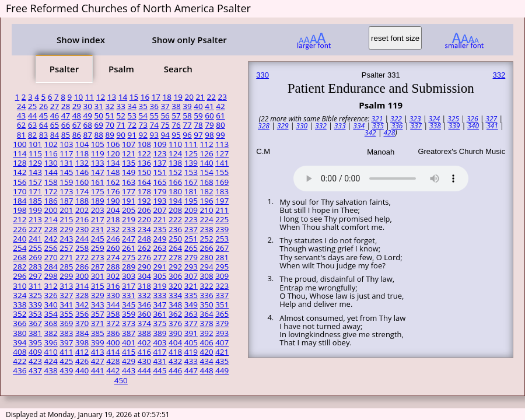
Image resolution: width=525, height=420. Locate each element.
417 (160, 352)
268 (20, 257)
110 (175, 144)
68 (88, 125)
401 (129, 342)
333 (160, 295)
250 (175, 239)
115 (35, 153)
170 (20, 191)
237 (191, 229)
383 (66, 333)
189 (98, 201)
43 (21, 116)
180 (175, 191)
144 (51, 172)
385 (98, 333)
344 (113, 304)
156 (20, 182)
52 (121, 116)
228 (51, 229)
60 (209, 116)
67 (77, 125)
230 (82, 229)
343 (98, 304)
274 (113, 257)
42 (220, 106)
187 (66, 201)
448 (206, 370)
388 (144, 333)
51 (110, 116)
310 (20, 286)
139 (191, 163)
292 (175, 267)
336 (206, 295)
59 (198, 116)
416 (144, 352)
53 (132, 116)
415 (129, 352)
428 (113, 361)
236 (175, 229)
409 (35, 352)
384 (82, 333)
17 (156, 97)
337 (222, 295)
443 (129, 370)
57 (176, 116)
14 (123, 97)
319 (160, 286)
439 (66, 370)
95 (176, 135)
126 (206, 153)
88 (99, 135)
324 (20, 295)
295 (222, 267)
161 (98, 182)
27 (55, 106)
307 (191, 276)
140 (206, 163)
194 (175, 201)
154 (206, 172)
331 (129, 295)
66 (66, 125)
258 (82, 248)
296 (20, 276)
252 (206, 239)
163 (129, 182)
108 (144, 144)
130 (51, 163)
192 (144, 201)
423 (35, 361)
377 (191, 323)
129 (35, 163)
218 (113, 219)
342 (82, 304)
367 (35, 323)
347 (160, 304)
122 (144, 153)
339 (35, 304)
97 (198, 135)
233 (129, 229)
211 (222, 210)
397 (66, 342)
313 (66, 286)
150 (144, 172)
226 (20, 229)
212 (20, 219)
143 (35, 172)
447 (191, 370)
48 (77, 116)
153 (191, 172)
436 (20, 370)
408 (20, 352)
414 (113, 352)
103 (66, 144)
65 (55, 125)
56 (165, 116)
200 (51, 210)
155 (222, 172)
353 (35, 314)
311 (35, 286)
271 (66, 257)
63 (32, 125)
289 (129, 267)
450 (121, 380)
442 (113, 370)
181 (191, 191)
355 (66, 314)
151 (160, 172)
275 (129, 257)
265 (191, 248)
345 (129, 304)
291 (160, 267)
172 (51, 191)
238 (206, 229)
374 (144, 323)
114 (20, 153)
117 (66, 153)
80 (220, 125)
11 (90, 97)
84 (55, 135)
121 (129, 153)
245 (98, 239)
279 (191, 257)
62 (21, 125)
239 (222, 229)
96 (187, 135)
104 (82, 144)
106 (113, 144)
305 (160, 276)
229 (66, 229)
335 (191, 295)
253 (222, 239)
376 (175, 323)
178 (144, 191)
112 (206, 144)
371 (98, 323)
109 (160, 144)
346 (144, 304)
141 (222, 163)
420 (206, 352)
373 (129, 323)
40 (198, 106)
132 (82, 163)
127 (222, 153)
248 (144, 239)
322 (206, 286)
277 (160, 257)
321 (191, 286)
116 (51, 153)
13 (112, 97)
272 (82, 257)
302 (113, 276)
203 (98, 210)
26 (43, 106)
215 (66, 219)
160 (82, 182)
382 (51, 333)
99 (220, 135)
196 (206, 201)
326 (51, 295)
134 (113, 163)
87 (88, 135)
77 (187, 125)
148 (113, 172)
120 (113, 153)
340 (51, 304)
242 (51, 239)
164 (144, 182)
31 (99, 106)
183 (222, 191)
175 (98, 191)
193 (160, 201)
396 (51, 342)
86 (77, 135)
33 (121, 106)
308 (206, 276)
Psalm (121, 69)
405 (191, 342)
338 (20, 304)
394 (20, 342)
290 (144, 267)
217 (98, 219)
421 (222, 352)
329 (98, 295)
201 (66, 210)
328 (82, 295)
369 (66, 323)
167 (191, 182)
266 (206, 248)
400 (113, 342)
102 (51, 144)
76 (176, 125)
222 (175, 219)
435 (222, 361)
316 (113, 286)
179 (160, 191)
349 (191, 304)
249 (160, 239)
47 (66, 116)
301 (98, 276)
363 (191, 314)
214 (51, 219)
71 (121, 125)
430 (144, 361)
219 (129, 219)
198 (20, 210)
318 (144, 286)
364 (206, 314)
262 (144, 248)
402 (144, 342)
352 (20, 314)
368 (51, 323)
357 (98, 314)
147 (98, 172)
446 (175, 370)
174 (82, 191)
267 (222, 248)
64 (43, 125)
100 (20, 144)
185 (35, 201)
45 (43, 116)
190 (113, 201)
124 (175, 153)
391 (191, 333)
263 (160, 248)
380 (20, 333)
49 (88, 116)
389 (160, 333)
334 (175, 295)
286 (82, 267)
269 (35, 257)
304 (144, 276)
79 (209, 125)
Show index (81, 40)
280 (206, 257)
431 (160, 361)
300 (82, 276)
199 (35, 210)
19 (178, 97)
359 (129, 314)
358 (113, 314)
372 (113, 323)
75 (165, 125)
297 (35, 276)
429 (129, 361)
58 (187, 116)
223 (191, 219)
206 (144, 210)
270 (51, 257)
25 (32, 106)
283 (35, 267)
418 (175, 352)
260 (113, 248)
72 (132, 125)
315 (98, 286)
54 (143, 116)
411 (66, 352)
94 (165, 135)
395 (35, 342)
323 (222, 286)
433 (191, 361)
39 (187, 106)
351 (222, 304)
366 (20, 323)
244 (82, 239)
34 (132, 106)
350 (206, 304)
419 (191, 352)
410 (51, 352)
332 (144, 295)
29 (77, 106)
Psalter (64, 69)
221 (160, 219)
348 (175, 304)
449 (222, 370)
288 (113, 267)
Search (178, 69)
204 (113, 210)
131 (66, 163)
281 (222, 257)
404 (175, 342)
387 (129, 333)
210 (206, 210)
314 (82, 286)
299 (66, 276)
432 (175, 361)
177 (129, 191)
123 (160, 153)
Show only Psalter (189, 40)
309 (222, 276)
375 (160, 323)
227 (35, 229)
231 (98, 229)
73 (143, 125)
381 (35, 333)
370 (82, 323)
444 (144, 370)
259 (98, 248)
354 (51, 314)
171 (35, 191)
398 (82, 342)
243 (66, 239)
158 (51, 182)
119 (98, 153)
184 (20, 201)
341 (66, 304)
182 (206, 191)
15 (134, 97)
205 (129, 210)
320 (175, 286)
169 (222, 182)
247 (129, 239)
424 (51, 361)
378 (206, 323)
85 (66, 135)
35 (143, 106)
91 (132, 135)
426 (82, 361)
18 (167, 97)
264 (175, 248)
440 (82, 370)
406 (206, 342)
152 (175, 172)
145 (66, 172)
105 (98, 144)
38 (176, 106)
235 (160, 229)
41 (209, 106)
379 (222, 323)
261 (129, 248)
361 (160, 314)
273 (98, 257)
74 (154, 125)
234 (144, 229)
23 (222, 97)
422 (20, 361)
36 (154, 106)
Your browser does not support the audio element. (381, 177)
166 (175, 182)
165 (160, 182)
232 (113, 229)
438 (51, 370)
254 (20, 248)
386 (113, 333)
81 (21, 135)
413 (98, 352)
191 (129, 201)
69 (99, 125)
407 (222, 342)
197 (222, 201)
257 (66, 248)
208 (175, 210)
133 (98, 163)
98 (209, 135)
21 (200, 97)
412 (82, 352)
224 (206, 219)
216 (82, 219)
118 (82, 153)
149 (129, 172)
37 (165, 106)
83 (43, 135)
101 (35, 144)
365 (222, 314)
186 (51, 201)
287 (98, 267)
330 (113, 295)
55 (154, 116)
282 (20, 267)
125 (191, 153)
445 (160, 370)
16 (145, 97)
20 (189, 97)
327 (66, 295)
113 (222, 144)
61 (220, 116)
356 (82, 314)
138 (175, 163)
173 (66, 191)
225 (222, 219)
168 (206, 182)
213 (35, 219)
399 (98, 342)
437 (35, 370)
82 (32, 135)
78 (198, 125)
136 (144, 163)
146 (82, 172)
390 (175, 333)
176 (113, 191)
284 (51, 267)
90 (121, 135)
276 (144, 257)
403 (160, 342)
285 (66, 267)
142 (20, 172)
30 (88, 106)
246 (113, 239)
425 (66, 361)
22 (211, 97)
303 (129, 276)
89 (110, 135)
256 (51, 248)
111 (191, 144)
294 (206, 267)
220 (144, 219)
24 (21, 106)
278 (175, 257)
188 (82, 201)
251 (191, 239)
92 (143, 135)
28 (66, 106)
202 (82, 210)
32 (110, 106)
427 (98, 361)
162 (113, 182)
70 (110, 125)
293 (191, 267)
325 (35, 295)
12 (101, 97)
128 (20, 163)
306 (175, 276)
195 (191, 201)
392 (206, 333)
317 (129, 286)
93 (154, 135)
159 (66, 182)
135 (129, 163)
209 (191, 210)
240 (20, 239)
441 (98, 370)
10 (78, 97)
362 (175, 314)
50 (99, 116)
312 (51, 286)
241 (35, 239)
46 (55, 116)
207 (160, 210)
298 (51, 276)
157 (35, 182)
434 (206, 361)
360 (144, 314)
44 (32, 116)
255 (35, 248)
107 (129, 144)
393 (222, 333)
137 (160, 163)
